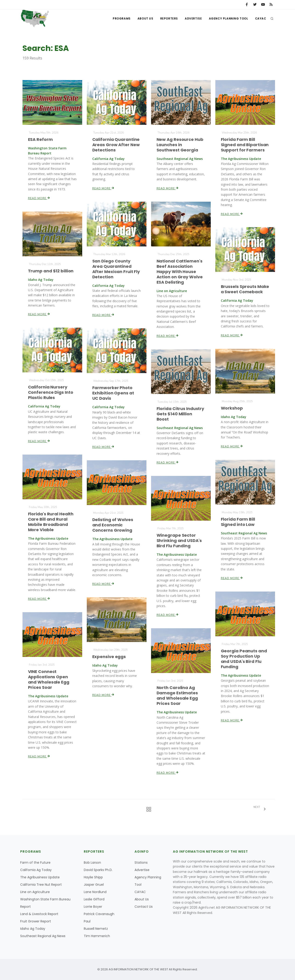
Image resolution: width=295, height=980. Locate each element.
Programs (122, 18)
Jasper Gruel (94, 885)
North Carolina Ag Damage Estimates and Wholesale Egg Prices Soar (177, 696)
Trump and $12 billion (51, 271)
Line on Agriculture (35, 892)
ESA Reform (40, 139)
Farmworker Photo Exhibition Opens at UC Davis (113, 393)
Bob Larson (92, 863)
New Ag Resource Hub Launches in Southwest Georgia (180, 145)
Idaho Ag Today (33, 929)
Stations (141, 863)
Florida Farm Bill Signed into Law (238, 522)
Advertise (193, 18)
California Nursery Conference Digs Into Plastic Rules (50, 392)
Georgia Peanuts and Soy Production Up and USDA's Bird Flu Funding (244, 659)
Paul (87, 921)
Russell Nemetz (96, 929)
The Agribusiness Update (40, 877)
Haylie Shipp (93, 877)
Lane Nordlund (95, 892)
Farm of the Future (35, 863)
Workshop (232, 408)
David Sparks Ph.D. (98, 870)
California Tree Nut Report (41, 885)
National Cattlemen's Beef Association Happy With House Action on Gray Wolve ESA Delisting (179, 271)
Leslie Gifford (94, 899)
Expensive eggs (109, 657)
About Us (145, 18)
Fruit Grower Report (36, 921)
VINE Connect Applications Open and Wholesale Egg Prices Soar (49, 680)
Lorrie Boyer (93, 907)
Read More (39, 198)
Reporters (169, 18)
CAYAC (261, 18)
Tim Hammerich (97, 936)
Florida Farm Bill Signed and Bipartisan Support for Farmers (245, 145)
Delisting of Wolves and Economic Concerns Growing (113, 525)
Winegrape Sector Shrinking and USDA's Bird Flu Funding (179, 541)
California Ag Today (36, 870)
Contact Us (144, 907)
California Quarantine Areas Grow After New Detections (116, 145)
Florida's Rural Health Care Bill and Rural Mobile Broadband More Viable (51, 522)
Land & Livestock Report (39, 914)
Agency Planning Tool (229, 18)
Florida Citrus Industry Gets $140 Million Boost (180, 414)
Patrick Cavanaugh (99, 914)
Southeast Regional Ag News (43, 936)
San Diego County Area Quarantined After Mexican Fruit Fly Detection (116, 269)
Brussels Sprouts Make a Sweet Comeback (245, 289)
